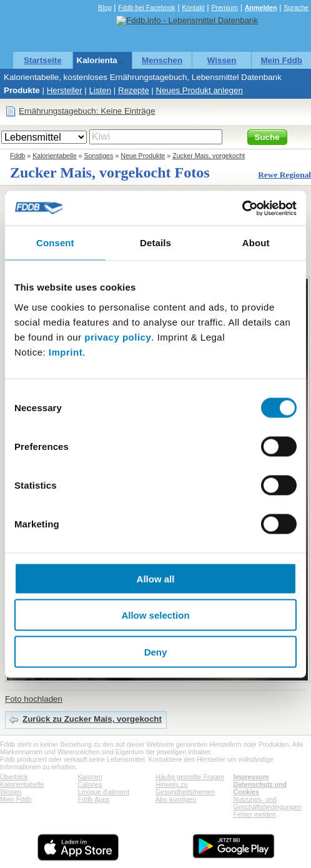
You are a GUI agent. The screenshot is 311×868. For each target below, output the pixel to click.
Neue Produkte (143, 156)
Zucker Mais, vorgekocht (209, 156)
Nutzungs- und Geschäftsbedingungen (268, 803)
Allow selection (155, 615)
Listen (101, 90)
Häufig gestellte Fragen (190, 777)
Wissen (222, 60)
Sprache (296, 7)
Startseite (43, 60)
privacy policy (118, 337)
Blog (105, 7)
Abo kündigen (176, 799)
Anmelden (261, 7)
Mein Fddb (281, 60)
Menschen (162, 60)
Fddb (17, 156)
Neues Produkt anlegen (200, 90)
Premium (225, 7)
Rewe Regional (284, 175)
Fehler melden (255, 814)
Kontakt (193, 7)
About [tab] (256, 243)
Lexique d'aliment (104, 792)
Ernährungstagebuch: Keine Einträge (87, 111)
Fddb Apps (94, 799)
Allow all (156, 578)
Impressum (251, 777)
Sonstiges (99, 156)
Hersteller (65, 90)
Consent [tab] (55, 243)
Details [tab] (155, 243)
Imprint (66, 352)
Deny (156, 651)
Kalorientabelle (107, 60)
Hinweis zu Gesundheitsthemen (185, 788)
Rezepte (134, 90)
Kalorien (90, 777)
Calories (90, 784)
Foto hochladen (34, 699)
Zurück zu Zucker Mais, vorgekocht (92, 719)
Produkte (22, 90)
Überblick (14, 777)
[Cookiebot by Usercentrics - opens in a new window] (242, 208)
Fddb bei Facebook (146, 7)
